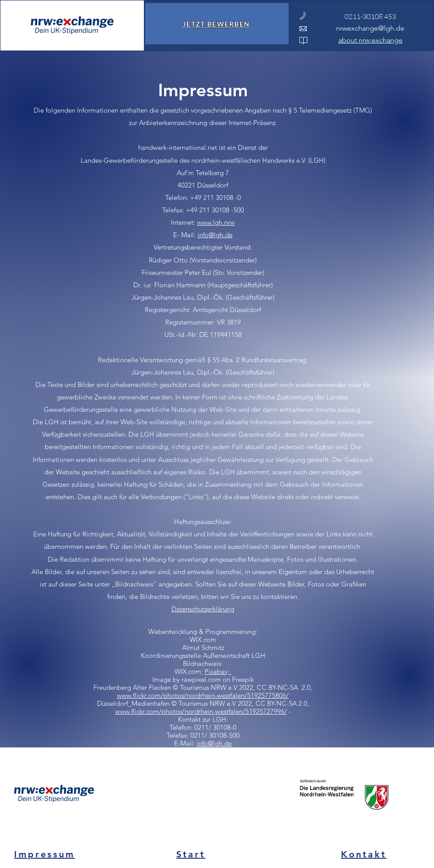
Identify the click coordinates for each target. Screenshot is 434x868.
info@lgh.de (215, 235)
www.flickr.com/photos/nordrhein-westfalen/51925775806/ (203, 695)
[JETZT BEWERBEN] (217, 24)
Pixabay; (218, 671)
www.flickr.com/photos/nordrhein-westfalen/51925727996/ (201, 711)
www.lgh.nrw (216, 222)
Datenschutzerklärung (203, 609)
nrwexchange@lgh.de (370, 28)
